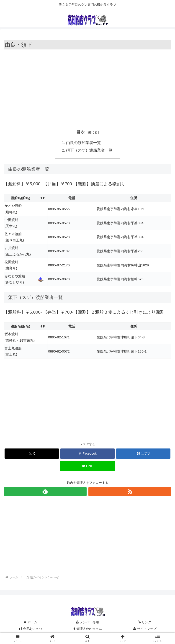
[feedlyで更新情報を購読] (45, 492)
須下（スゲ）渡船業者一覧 (90, 151)
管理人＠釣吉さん (87, 629)
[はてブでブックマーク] (143, 454)
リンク (145, 623)
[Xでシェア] (32, 454)
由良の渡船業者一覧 (84, 143)
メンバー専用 (87, 623)
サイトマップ (145, 629)
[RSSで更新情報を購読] (130, 492)
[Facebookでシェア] (87, 454)
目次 (81, 132)
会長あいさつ (30, 629)
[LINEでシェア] (87, 467)
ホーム (30, 623)
